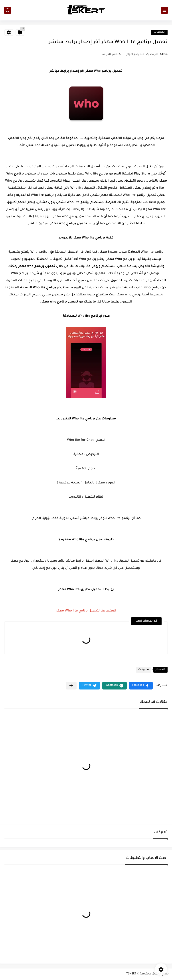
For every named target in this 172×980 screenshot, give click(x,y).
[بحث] (8, 10)
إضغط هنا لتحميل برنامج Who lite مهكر (86, 611)
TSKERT (131, 974)
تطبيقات (159, 32)
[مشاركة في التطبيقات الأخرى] (71, 686)
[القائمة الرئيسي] (164, 10)
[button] (141, 686)
